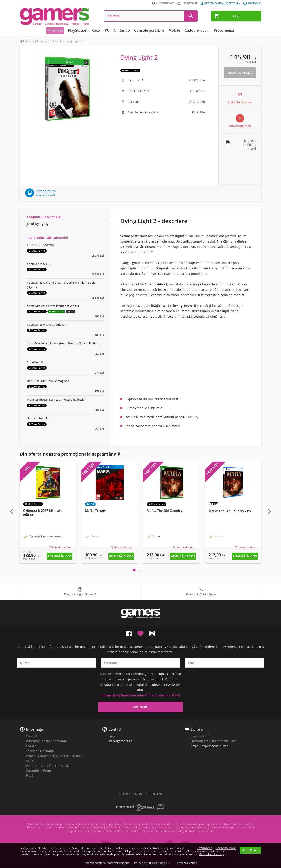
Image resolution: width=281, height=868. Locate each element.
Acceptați (250, 850)
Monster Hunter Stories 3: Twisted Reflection (57, 400)
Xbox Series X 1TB (39, 264)
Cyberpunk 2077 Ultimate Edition (43, 513)
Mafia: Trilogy (95, 511)
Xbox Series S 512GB (40, 245)
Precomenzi (219, 30)
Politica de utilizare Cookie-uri (153, 863)
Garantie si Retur (39, 771)
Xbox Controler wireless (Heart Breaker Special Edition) (63, 343)
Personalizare (226, 848)
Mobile (172, 30)
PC (109, 30)
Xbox (99, 30)
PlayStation (82, 30)
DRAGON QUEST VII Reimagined (48, 381)
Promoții (61, 30)
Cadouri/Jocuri (194, 30)
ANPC (30, 761)
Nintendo (123, 30)
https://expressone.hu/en (210, 746)
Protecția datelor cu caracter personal (54, 756)
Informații (34, 729)
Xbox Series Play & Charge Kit (46, 325)
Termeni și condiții (40, 751)
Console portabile (149, 30)
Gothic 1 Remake (38, 418)
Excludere (205, 848)
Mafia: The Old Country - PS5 (231, 511)
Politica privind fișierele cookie (49, 766)
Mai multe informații (211, 854)
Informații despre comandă (46, 741)
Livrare (31, 746)
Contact (32, 736)
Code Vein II (35, 362)
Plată (30, 775)
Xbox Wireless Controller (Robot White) (53, 306)
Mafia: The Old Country (165, 511)
